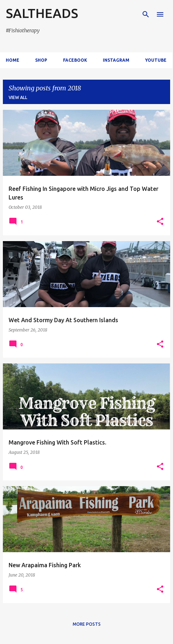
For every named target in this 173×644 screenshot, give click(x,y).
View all (18, 97)
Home (13, 60)
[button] (160, 222)
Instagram (116, 60)
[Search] (146, 14)
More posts (87, 624)
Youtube (156, 60)
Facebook (75, 60)
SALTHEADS (42, 13)
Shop (41, 60)
